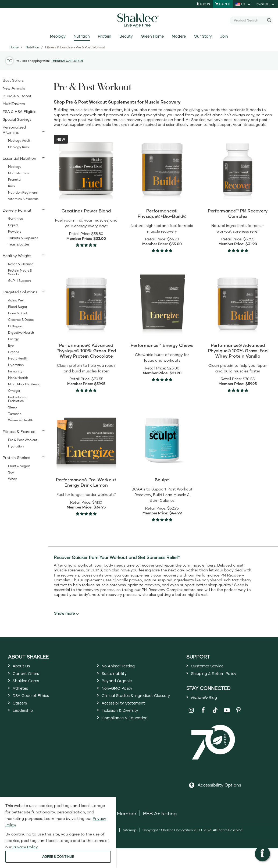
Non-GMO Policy (121, 696)
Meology (58, 36)
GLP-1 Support (20, 281)
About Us (24, 667)
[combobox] (249, 20)
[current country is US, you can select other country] (243, 4)
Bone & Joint (18, 313)
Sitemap (130, 837)
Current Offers (29, 677)
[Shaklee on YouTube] (227, 717)
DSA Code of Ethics (36, 706)
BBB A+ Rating (160, 821)
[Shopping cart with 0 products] (223, 4)
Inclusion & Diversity (125, 734)
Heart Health (18, 358)
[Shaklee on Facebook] (203, 717)
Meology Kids (18, 147)
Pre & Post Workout (23, 440)
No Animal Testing (123, 667)
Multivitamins (18, 173)
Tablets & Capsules (23, 238)
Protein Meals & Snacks (20, 272)
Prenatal (15, 179)
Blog (207, 703)
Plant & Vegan (19, 466)
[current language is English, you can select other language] (266, 4)
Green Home (152, 36)
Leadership (26, 725)
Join (224, 36)
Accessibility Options (219, 792)
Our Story (203, 36)
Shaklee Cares (30, 686)
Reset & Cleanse (21, 264)
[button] (262, 854)
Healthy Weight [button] (17, 256)
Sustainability (117, 677)
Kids (11, 186)
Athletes (22, 696)
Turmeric (15, 414)
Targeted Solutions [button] (20, 292)
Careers (22, 716)
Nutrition (82, 36)
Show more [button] (66, 613)
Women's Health (21, 420)
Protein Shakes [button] (16, 458)
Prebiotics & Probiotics (17, 399)
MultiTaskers (14, 104)
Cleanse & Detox (21, 320)
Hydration (16, 365)
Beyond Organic (121, 686)
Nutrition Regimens (23, 192)
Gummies (15, 218)
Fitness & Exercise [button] (19, 431)
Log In (203, 4)
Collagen (15, 326)
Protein (104, 36)
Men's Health (18, 378)
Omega (14, 391)
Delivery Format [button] (17, 210)
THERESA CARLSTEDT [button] (67, 61)
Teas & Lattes (19, 244)
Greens (14, 352)
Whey (13, 479)
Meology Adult (19, 140)
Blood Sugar (18, 307)
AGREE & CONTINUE (58, 857)
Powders (15, 231)
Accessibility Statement (129, 725)
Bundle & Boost (17, 96)
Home (14, 47)
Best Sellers (13, 80)
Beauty (126, 36)
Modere (179, 36)
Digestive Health (21, 332)
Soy (11, 472)
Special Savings (17, 119)
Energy (13, 339)
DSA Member (121, 821)
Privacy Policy (25, 847)
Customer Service (212, 667)
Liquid (13, 225)
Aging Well (16, 300)
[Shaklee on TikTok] (215, 714)
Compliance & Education (131, 744)
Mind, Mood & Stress (24, 384)
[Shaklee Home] (139, 20)
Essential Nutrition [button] (19, 158)
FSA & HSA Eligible (19, 111)
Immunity (15, 371)
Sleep (13, 407)
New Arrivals (14, 88)
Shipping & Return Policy (220, 677)
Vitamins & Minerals (23, 199)
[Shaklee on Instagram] (192, 717)
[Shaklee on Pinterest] (239, 717)
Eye (11, 345)
